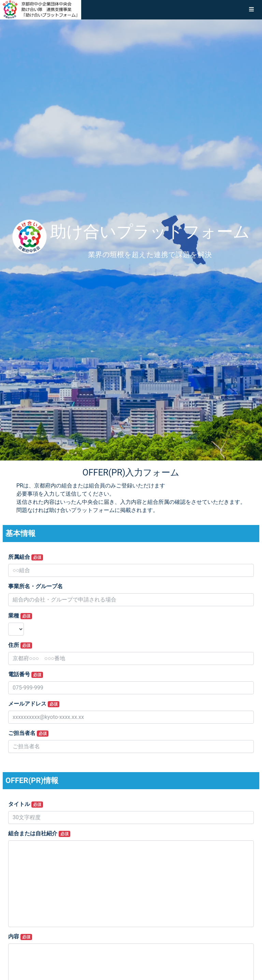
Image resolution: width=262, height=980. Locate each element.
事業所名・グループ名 (35, 586)
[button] (251, 10)
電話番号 (26, 674)
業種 (20, 616)
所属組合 (26, 557)
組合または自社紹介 (39, 834)
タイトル (26, 804)
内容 (20, 937)
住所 (20, 645)
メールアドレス (34, 704)
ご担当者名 (28, 733)
